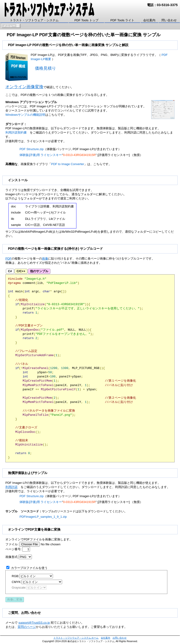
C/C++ (21, 271)
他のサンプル (39, 271)
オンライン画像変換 (24, 87)
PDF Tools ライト (122, 20)
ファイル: (12, 544)
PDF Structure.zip (32, 149)
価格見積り (45, 68)
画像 (45, 259)
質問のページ (27, 627)
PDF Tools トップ (86, 20)
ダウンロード (42, 190)
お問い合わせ (120, 638)
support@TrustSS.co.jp (34, 623)
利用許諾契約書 (16, 132)
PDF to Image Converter (68, 164)
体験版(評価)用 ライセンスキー (41, 155)
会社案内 (149, 20)
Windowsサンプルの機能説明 (25, 115)
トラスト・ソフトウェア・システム (34, 20)
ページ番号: (13, 549)
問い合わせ (169, 20)
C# (10, 271)
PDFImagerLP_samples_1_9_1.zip (43, 517)
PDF (8, 259)
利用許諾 (11, 487)
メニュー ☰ (11, 26)
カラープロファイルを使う (29, 568)
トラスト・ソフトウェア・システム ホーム (76, 638)
